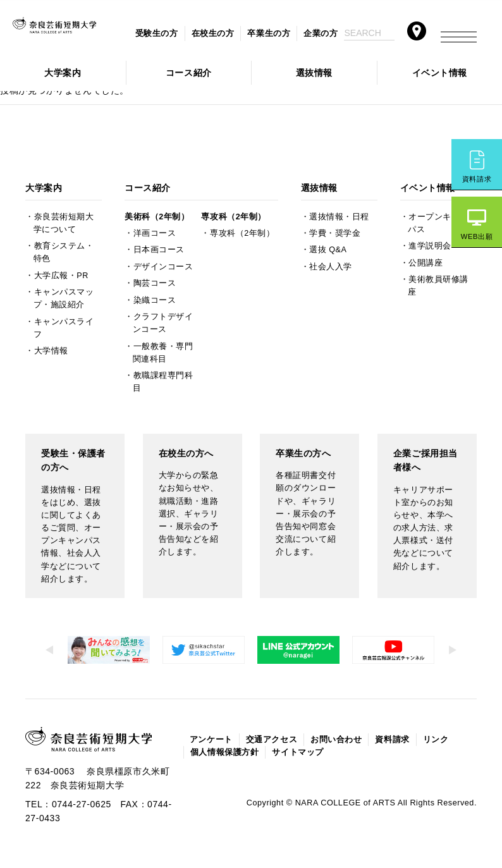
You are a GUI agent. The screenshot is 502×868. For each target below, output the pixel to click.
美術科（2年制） (157, 217)
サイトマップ (297, 752)
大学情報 (51, 351)
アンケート (211, 740)
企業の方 (321, 34)
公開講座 (425, 263)
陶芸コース (155, 283)
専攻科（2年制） (233, 217)
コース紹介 (189, 73)
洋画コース (155, 233)
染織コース (155, 300)
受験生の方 (157, 34)
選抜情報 (314, 73)
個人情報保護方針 (224, 752)
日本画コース (159, 250)
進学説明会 (430, 246)
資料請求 (477, 179)
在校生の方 (213, 34)
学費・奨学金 (335, 233)
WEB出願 (477, 236)
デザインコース (163, 267)
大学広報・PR (61, 276)
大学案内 (63, 73)
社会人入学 (331, 267)
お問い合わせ (336, 740)
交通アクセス (272, 740)
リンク (436, 740)
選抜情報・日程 (339, 217)
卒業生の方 (269, 34)
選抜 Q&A (328, 250)
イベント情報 (440, 73)
